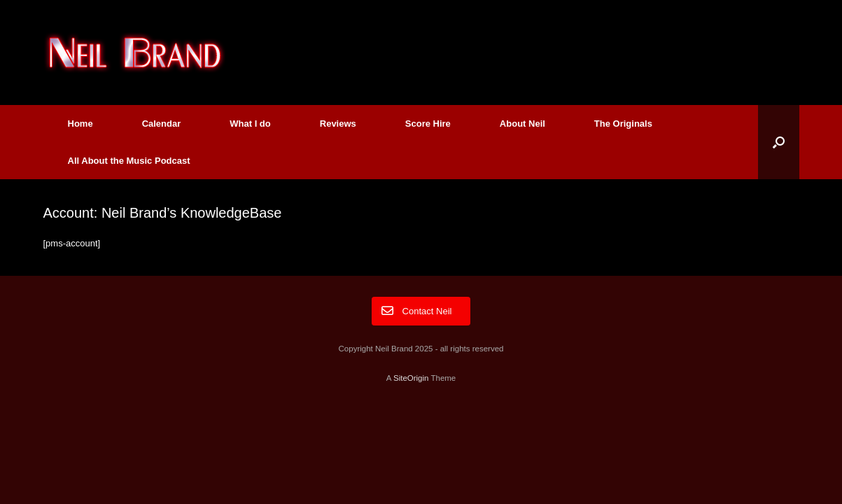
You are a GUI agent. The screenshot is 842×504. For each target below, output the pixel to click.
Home (80, 124)
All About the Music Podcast (129, 161)
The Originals (623, 124)
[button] (779, 142)
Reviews (338, 124)
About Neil (522, 124)
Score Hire (428, 124)
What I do (250, 124)
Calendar (162, 124)
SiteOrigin (411, 378)
